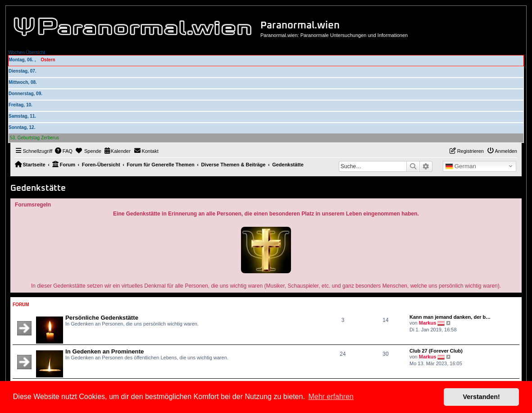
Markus (428, 323)
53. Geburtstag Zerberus (34, 138)
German (461, 166)
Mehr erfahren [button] (331, 397)
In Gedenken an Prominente (105, 351)
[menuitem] (64, 151)
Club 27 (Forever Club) (436, 351)
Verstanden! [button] (482, 397)
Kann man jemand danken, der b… (450, 317)
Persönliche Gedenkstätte (102, 318)
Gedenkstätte (38, 188)
